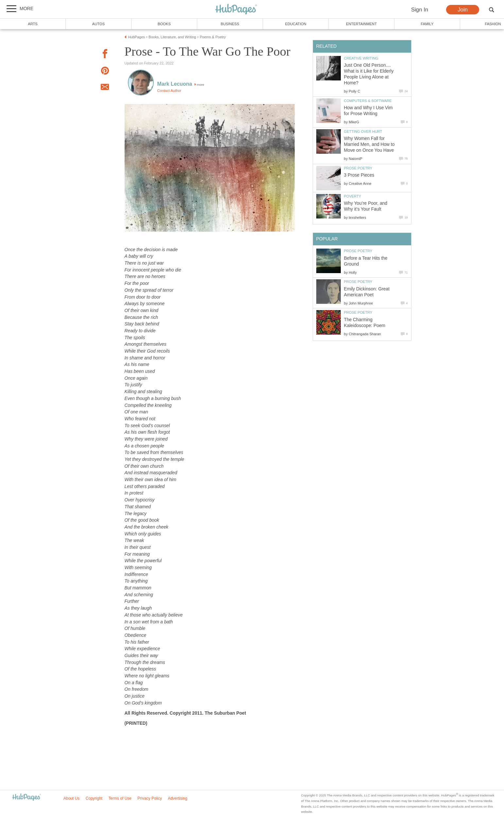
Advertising (177, 798)
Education (295, 24)
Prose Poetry (358, 168)
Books (164, 24)
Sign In (420, 10)
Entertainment (361, 24)
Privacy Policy (150, 798)
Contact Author (169, 91)
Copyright (94, 798)
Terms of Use (120, 798)
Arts (33, 24)
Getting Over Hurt (363, 131)
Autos (98, 24)
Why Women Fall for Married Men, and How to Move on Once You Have (369, 144)
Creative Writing (361, 58)
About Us (71, 798)
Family (427, 24)
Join (463, 10)
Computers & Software (368, 101)
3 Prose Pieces (359, 175)
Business (230, 24)
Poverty (353, 196)
